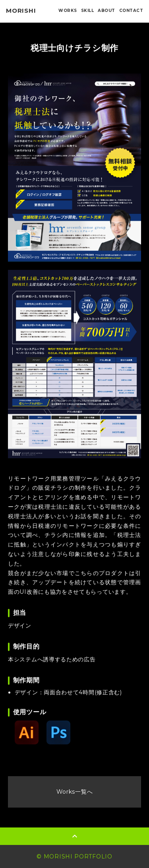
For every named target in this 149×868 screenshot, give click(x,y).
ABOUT (106, 11)
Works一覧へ (75, 792)
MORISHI (21, 11)
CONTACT (131, 11)
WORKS (68, 11)
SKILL (88, 11)
